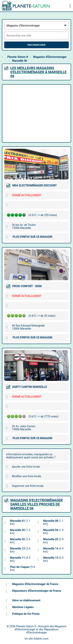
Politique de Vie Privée (26, 614)
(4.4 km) (53, 550)
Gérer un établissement (26, 600)
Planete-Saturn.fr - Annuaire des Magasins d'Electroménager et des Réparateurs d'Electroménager (41, 629)
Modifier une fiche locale (27, 476)
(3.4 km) (53, 541)
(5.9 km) (53, 559)
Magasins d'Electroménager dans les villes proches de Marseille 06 (37, 504)
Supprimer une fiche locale (28, 486)
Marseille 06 (20, 61)
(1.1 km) (20, 522)
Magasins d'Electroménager (50, 57)
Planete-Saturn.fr (18, 57)
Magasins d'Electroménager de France (35, 584)
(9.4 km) (22, 568)
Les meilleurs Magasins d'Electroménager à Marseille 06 (38, 72)
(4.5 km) (20, 559)
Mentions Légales (23, 607)
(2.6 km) (20, 541)
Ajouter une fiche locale (26, 467)
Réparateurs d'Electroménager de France (37, 591)
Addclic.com (41, 639)
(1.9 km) (53, 532)
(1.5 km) (20, 532)
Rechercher (36, 45)
